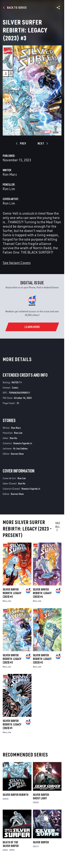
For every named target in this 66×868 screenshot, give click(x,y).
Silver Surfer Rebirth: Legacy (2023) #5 (12, 593)
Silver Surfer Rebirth (16, 795)
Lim (9, 601)
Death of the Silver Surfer (11, 844)
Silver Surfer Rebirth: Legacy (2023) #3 (12, 659)
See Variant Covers (17, 263)
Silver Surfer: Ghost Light (41, 796)
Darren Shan (17, 454)
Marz (5, 601)
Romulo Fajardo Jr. (23, 443)
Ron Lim (9, 189)
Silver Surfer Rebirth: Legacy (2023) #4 (42, 593)
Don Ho (13, 438)
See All (58, 526)
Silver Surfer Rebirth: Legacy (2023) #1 (12, 724)
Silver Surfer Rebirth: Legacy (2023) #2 (42, 659)
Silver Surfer (41, 842)
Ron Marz (10, 174)
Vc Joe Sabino (20, 448)
